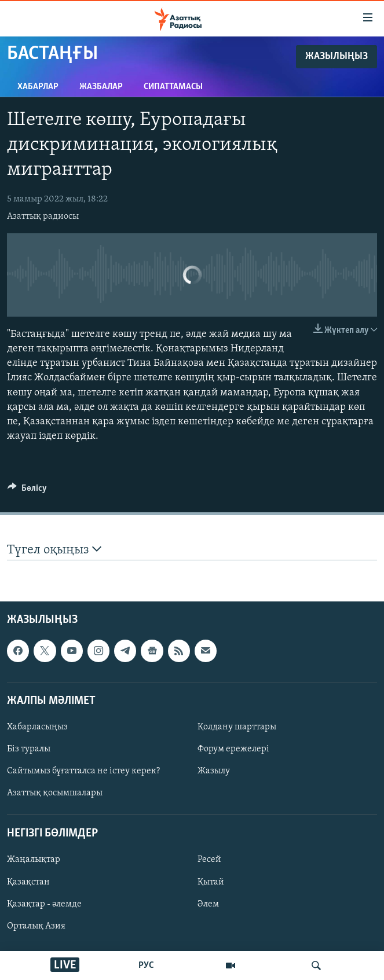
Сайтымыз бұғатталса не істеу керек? (83, 771)
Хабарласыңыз (37, 727)
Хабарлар (38, 87)
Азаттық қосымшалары (55, 793)
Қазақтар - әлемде (44, 904)
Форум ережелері (233, 749)
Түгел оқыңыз (54, 550)
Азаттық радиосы (43, 216)
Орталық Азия (36, 926)
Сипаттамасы (173, 87)
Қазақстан (28, 882)
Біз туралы (29, 749)
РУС (146, 966)
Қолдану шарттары (237, 727)
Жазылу (214, 771)
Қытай (211, 882)
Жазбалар (101, 87)
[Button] (27, 491)
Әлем (208, 904)
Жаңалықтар (34, 860)
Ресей (209, 860)
